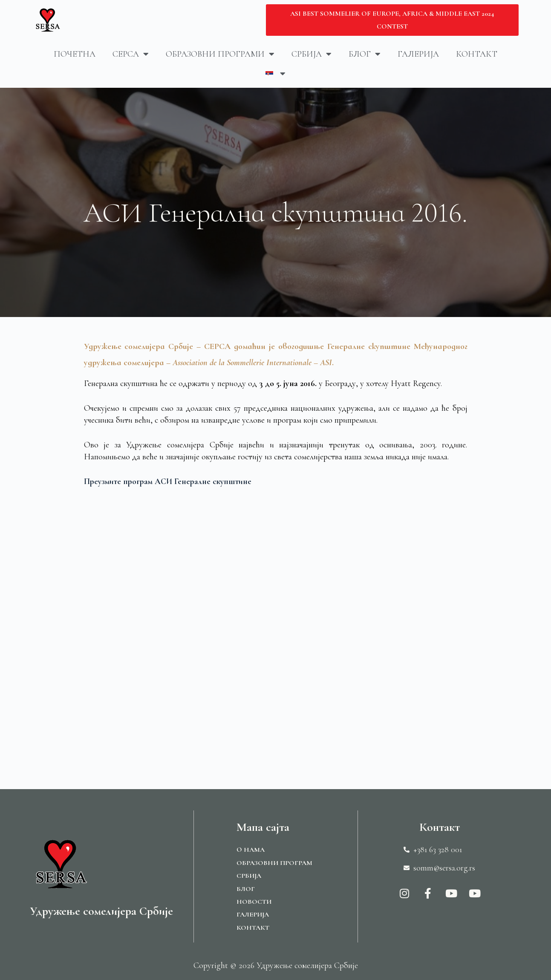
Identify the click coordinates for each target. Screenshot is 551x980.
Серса (131, 54)
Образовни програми (220, 54)
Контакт (477, 54)
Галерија (418, 54)
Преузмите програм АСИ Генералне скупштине (169, 481)
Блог (365, 54)
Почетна (75, 54)
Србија (312, 54)
